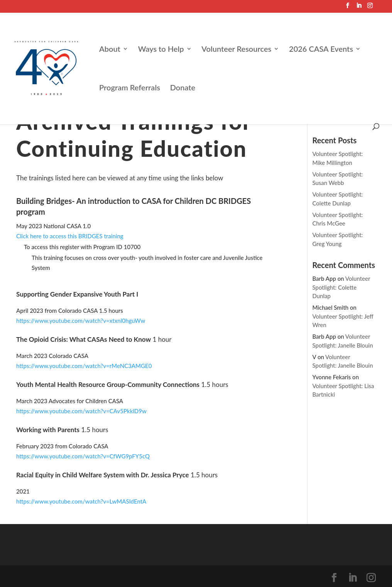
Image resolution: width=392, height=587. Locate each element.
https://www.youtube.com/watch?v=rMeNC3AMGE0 (84, 366)
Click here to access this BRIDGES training (70, 236)
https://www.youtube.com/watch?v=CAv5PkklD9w (81, 411)
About (110, 50)
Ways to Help (161, 50)
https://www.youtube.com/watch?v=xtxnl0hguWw (81, 321)
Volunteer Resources (236, 50)
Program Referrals (130, 88)
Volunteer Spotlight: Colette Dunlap (341, 287)
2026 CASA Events (321, 50)
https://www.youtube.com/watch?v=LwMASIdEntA (81, 501)
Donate (183, 88)
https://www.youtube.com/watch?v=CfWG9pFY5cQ (83, 456)
